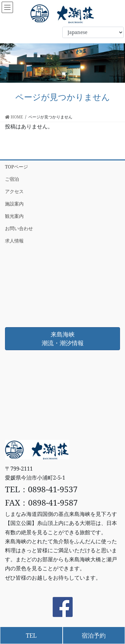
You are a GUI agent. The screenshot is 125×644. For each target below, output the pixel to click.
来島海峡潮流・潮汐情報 (63, 339)
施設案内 (14, 204)
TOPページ (16, 167)
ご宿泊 (12, 179)
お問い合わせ (19, 228)
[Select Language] (93, 32)
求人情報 (14, 241)
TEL (31, 635)
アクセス (14, 191)
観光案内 (14, 216)
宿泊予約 (94, 635)
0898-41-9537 (53, 489)
